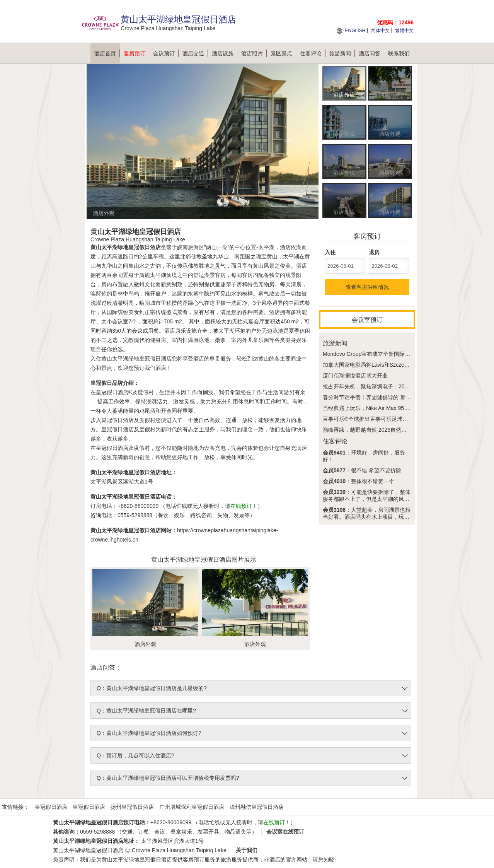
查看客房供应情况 (367, 287)
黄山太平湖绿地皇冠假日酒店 (88, 850)
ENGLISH (355, 31)
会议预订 (166, 53)
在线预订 (241, 506)
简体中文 (380, 31)
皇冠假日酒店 (51, 807)
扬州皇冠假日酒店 (132, 807)
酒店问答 (371, 53)
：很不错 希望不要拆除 (362, 470)
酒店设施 (225, 53)
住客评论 (313, 53)
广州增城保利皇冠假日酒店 (192, 807)
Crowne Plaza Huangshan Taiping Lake (179, 850)
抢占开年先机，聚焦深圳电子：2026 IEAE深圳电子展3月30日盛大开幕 (408, 386)
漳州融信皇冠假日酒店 (257, 807)
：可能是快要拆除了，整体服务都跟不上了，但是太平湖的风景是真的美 (367, 499)
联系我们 (399, 53)
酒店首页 (107, 53)
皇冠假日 (101, 383)
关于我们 (247, 850)
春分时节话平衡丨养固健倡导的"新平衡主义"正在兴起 (387, 397)
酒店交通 (195, 53)
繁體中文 (404, 31)
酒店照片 (254, 53)
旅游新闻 (342, 53)
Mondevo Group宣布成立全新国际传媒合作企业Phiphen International (406, 354)
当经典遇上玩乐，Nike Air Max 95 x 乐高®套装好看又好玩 (393, 408)
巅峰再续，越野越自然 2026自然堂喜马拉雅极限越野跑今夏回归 (400, 430)
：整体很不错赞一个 (359, 481)
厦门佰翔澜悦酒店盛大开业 (355, 376)
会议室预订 (367, 320)
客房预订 (136, 53)
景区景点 (283, 53)
